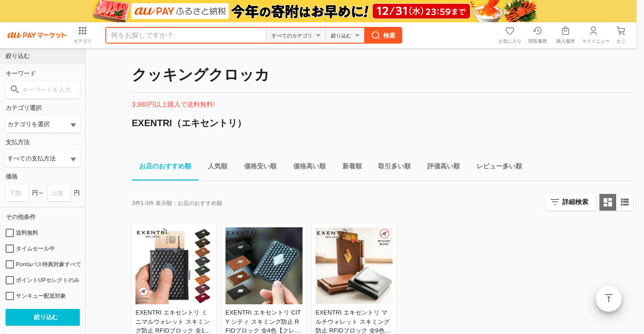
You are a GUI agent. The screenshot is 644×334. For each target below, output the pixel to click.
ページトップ (609, 299)
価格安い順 (257, 168)
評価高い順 (440, 168)
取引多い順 (391, 168)
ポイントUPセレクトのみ (42, 280)
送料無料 (22, 233)
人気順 (214, 168)
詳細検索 (575, 202)
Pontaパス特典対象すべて (43, 264)
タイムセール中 (30, 249)
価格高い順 (306, 168)
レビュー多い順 (496, 168)
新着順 (348, 168)
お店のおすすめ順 (161, 168)
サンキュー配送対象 (36, 296)
